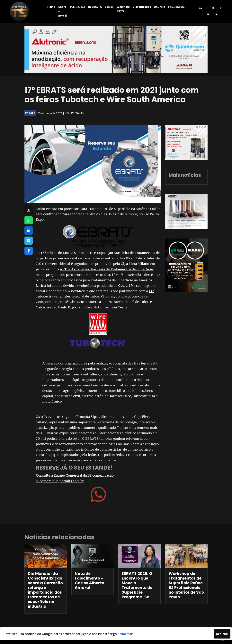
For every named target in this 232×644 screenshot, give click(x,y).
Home (51, 7)
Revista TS (95, 7)
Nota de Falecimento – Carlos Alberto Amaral (89, 581)
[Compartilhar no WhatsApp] (29, 220)
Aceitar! (222, 634)
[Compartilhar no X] (29, 210)
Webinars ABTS (123, 9)
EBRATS (30, 113)
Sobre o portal (62, 11)
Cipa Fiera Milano (135, 263)
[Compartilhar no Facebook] (29, 251)
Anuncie (160, 7)
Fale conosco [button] (176, 7)
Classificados (142, 7)
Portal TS (78, 113)
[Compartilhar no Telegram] (29, 241)
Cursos (109, 7)
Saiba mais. (126, 634)
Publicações (78, 7)
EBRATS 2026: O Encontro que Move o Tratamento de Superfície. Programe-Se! (137, 585)
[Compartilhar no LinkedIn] (29, 230)
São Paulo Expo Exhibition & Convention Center (90, 307)
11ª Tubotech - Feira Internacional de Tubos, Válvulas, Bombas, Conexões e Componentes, (95, 296)
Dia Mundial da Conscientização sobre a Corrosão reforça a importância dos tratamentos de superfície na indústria (45, 590)
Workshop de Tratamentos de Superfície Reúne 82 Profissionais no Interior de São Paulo (186, 585)
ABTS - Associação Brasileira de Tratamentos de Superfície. (107, 269)
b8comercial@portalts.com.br (60, 481)
